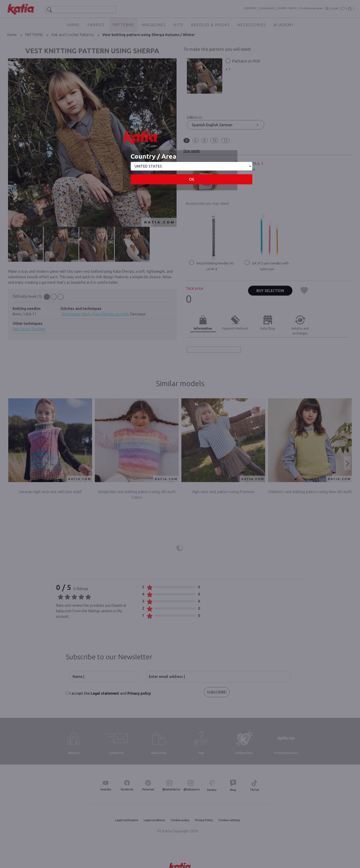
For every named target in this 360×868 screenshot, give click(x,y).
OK (192, 179)
